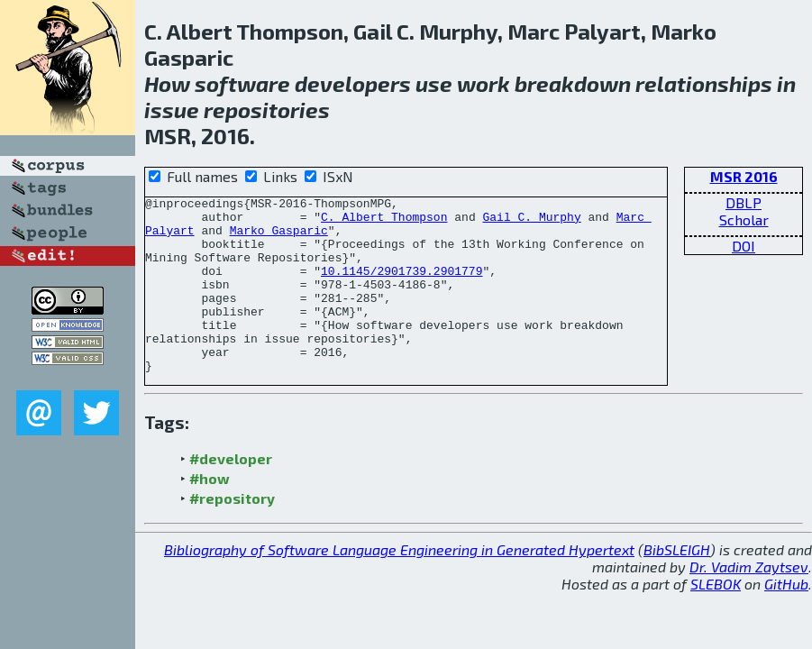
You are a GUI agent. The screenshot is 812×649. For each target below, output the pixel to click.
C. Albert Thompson (384, 222)
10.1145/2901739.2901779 (401, 287)
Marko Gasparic (279, 238)
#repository (232, 533)
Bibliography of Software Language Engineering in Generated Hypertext (399, 585)
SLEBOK (716, 619)
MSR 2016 (744, 176)
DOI (744, 246)
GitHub (786, 619)
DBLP (744, 202)
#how (210, 513)
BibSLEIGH (677, 585)
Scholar (744, 219)
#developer (231, 494)
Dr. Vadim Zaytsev (749, 602)
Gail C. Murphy (531, 222)
